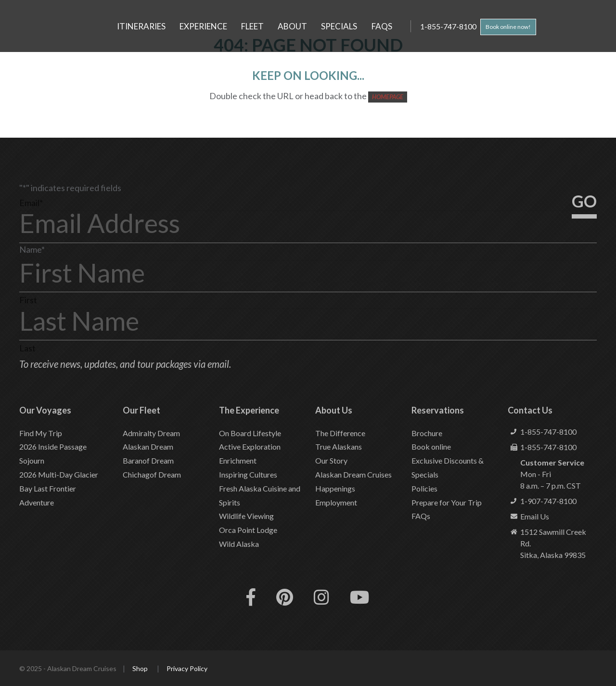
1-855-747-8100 (451, 26)
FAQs (382, 26)
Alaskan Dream (148, 447)
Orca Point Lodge (248, 530)
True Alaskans (339, 447)
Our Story (331, 460)
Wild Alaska (239, 544)
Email (31, 203)
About (292, 26)
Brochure (427, 433)
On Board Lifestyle (250, 433)
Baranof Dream (148, 460)
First (28, 300)
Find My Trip (41, 433)
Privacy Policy (187, 668)
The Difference (340, 433)
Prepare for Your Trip (447, 502)
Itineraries (141, 26)
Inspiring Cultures (248, 474)
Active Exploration (250, 447)
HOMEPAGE (388, 97)
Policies (424, 488)
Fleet (252, 26)
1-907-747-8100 (548, 501)
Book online (431, 447)
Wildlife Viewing (246, 516)
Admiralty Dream (151, 433)
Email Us (535, 516)
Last (27, 348)
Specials (339, 26)
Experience (203, 26)
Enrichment (238, 460)
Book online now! (513, 27)
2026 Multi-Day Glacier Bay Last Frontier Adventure (59, 488)
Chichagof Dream (152, 474)
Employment (336, 502)
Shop (140, 668)
